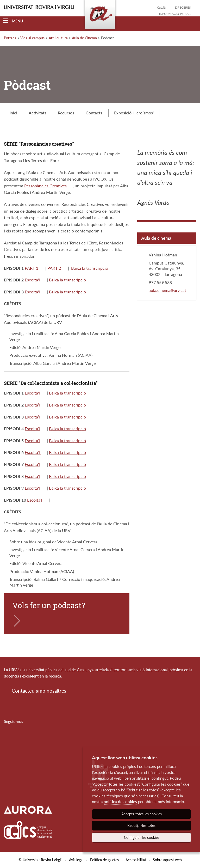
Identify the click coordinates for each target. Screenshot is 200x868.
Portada (10, 38)
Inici (13, 113)
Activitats (37, 113)
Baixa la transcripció (90, 268)
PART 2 (54, 268)
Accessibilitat (136, 860)
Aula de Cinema (84, 38)
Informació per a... (175, 14)
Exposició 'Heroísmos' (134, 113)
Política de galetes (104, 860)
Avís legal (76, 860)
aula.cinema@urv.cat (167, 290)
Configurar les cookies (142, 837)
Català (161, 7)
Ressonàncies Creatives (45, 186)
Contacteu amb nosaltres (39, 691)
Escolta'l (32, 280)
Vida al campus (32, 38)
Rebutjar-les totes (141, 825)
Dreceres (183, 7)
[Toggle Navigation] (13, 21)
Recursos (66, 113)
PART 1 (32, 268)
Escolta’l (32, 405)
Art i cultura (58, 38)
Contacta (94, 113)
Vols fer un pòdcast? (49, 605)
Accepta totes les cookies (142, 814)
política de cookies (120, 802)
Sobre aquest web (167, 860)
